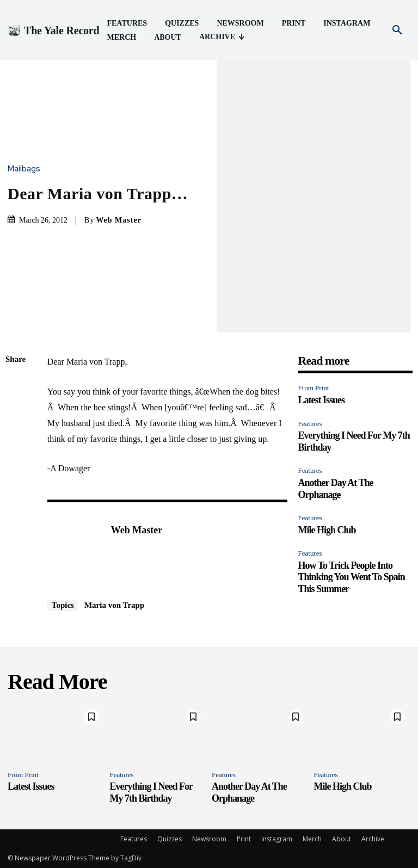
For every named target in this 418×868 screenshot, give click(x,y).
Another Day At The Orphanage (249, 792)
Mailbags (27, 169)
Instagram (277, 839)
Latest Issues (322, 400)
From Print (314, 388)
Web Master (118, 220)
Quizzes (170, 839)
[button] (397, 30)
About (342, 839)
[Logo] (53, 30)
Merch (312, 839)
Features (310, 424)
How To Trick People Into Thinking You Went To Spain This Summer (352, 577)
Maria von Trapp (114, 605)
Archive (373, 839)
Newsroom (209, 839)
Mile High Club (327, 530)
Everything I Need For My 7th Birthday (151, 792)
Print (244, 839)
